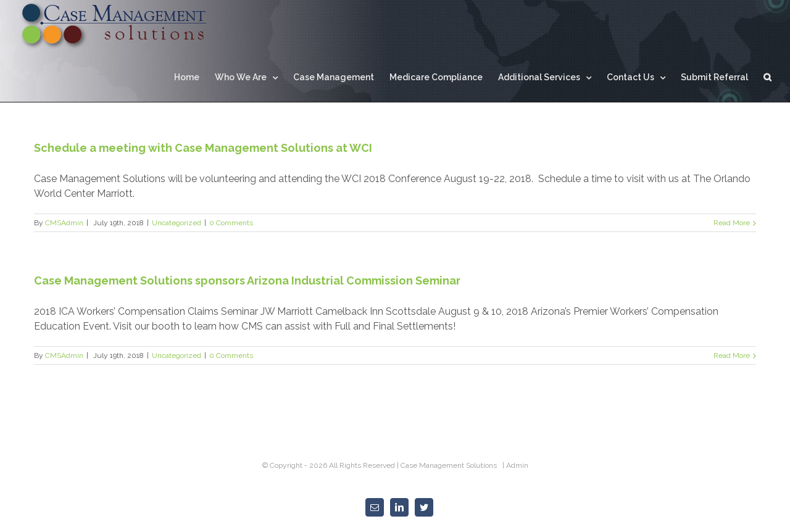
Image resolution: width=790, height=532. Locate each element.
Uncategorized (177, 223)
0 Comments (231, 223)
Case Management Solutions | (453, 465)
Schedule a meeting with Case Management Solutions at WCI (203, 148)
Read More (732, 223)
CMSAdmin (64, 223)
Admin (517, 465)
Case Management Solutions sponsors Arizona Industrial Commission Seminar (247, 281)
